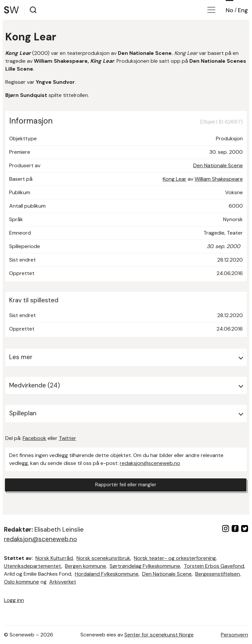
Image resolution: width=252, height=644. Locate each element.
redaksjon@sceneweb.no (150, 463)
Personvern (234, 635)
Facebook (34, 438)
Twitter (67, 438)
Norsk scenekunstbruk (103, 558)
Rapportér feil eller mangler (126, 485)
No (230, 10)
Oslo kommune (21, 582)
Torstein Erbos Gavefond (214, 566)
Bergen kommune (85, 566)
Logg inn (14, 600)
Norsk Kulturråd (54, 558)
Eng (243, 10)
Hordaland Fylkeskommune (107, 574)
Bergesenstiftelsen (218, 574)
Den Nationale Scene (218, 165)
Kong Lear (175, 179)
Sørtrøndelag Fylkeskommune (145, 566)
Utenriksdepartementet (33, 566)
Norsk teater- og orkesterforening (175, 558)
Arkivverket (63, 582)
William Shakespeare (219, 179)
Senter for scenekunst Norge (159, 635)
